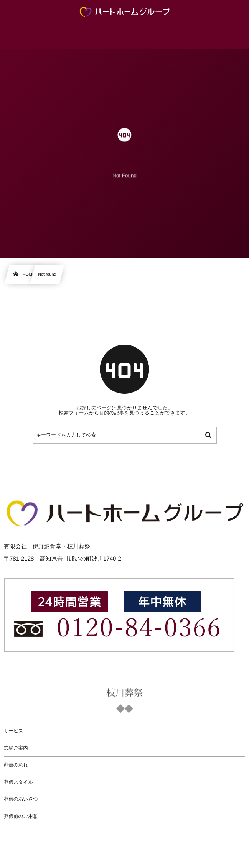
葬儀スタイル (18, 782)
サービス (14, 731)
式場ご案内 (16, 748)
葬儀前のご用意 (21, 816)
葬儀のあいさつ (21, 799)
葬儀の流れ (16, 765)
